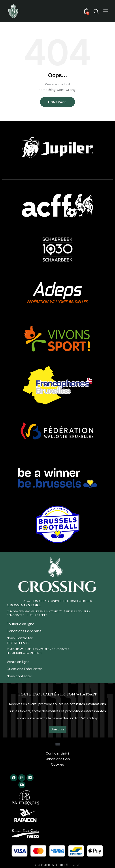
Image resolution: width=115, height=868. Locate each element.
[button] (106, 11)
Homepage (57, 102)
